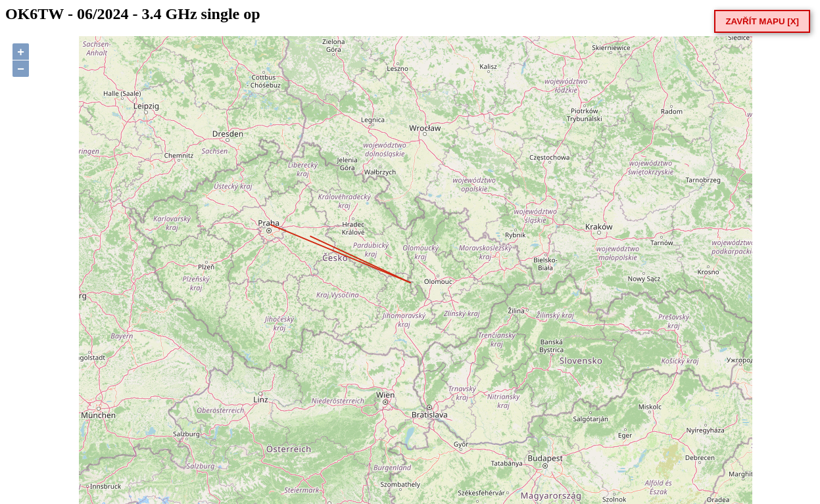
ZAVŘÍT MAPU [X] (762, 21)
